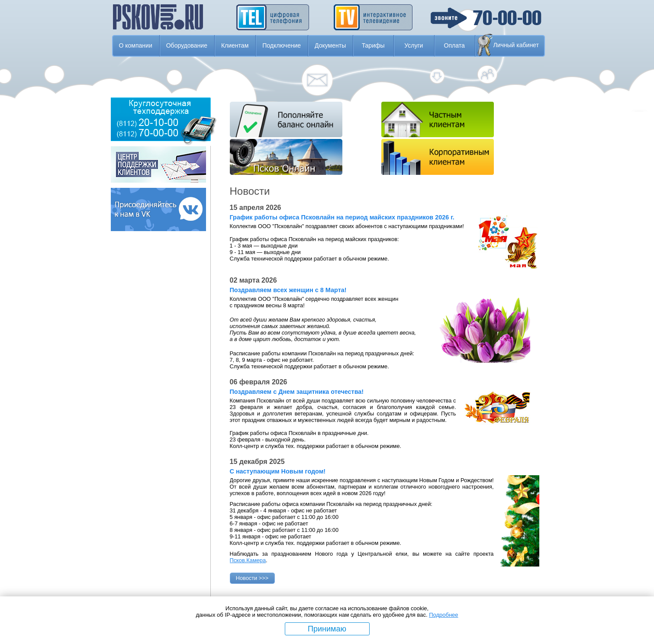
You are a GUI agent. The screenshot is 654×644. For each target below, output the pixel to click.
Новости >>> (252, 578)
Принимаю (327, 629)
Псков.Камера (248, 560)
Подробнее (443, 615)
